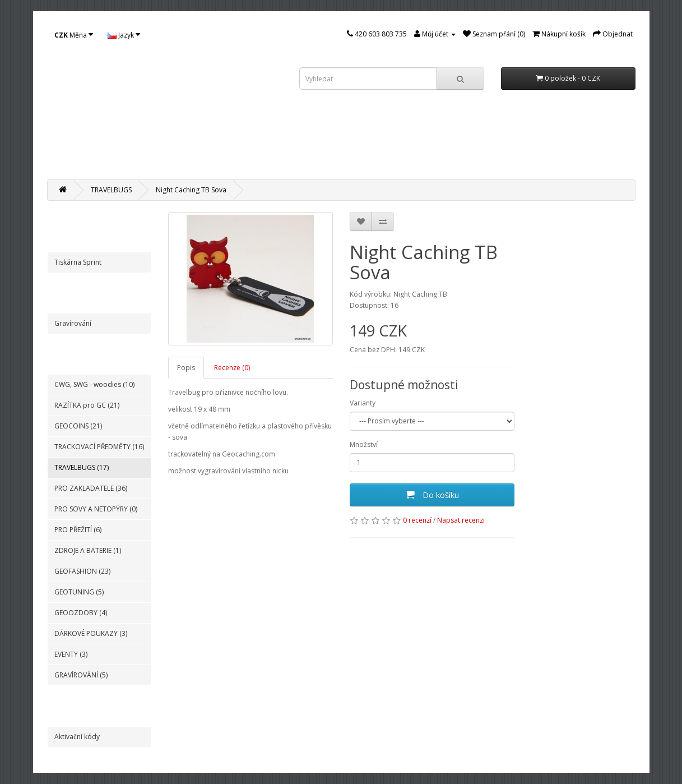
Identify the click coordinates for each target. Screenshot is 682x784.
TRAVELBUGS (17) (82, 467)
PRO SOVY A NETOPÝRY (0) (96, 509)
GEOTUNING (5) (79, 592)
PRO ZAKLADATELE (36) (91, 488)
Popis (186, 368)
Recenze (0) (232, 368)
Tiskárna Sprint (78, 262)
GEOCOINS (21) (78, 426)
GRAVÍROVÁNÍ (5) (81, 675)
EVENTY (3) (71, 654)
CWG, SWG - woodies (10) (94, 384)
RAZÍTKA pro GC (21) (87, 405)
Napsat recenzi (461, 520)
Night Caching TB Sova (191, 190)
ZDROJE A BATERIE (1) (88, 550)
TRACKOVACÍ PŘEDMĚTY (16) (99, 447)
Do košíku (432, 495)
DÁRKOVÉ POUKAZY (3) (91, 633)
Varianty (363, 403)
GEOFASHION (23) (82, 571)
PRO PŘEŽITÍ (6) (78, 530)
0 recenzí (417, 520)
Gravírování (73, 323)
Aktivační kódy (77, 737)
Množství (364, 444)
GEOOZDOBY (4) (81, 613)
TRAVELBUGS (111, 190)
